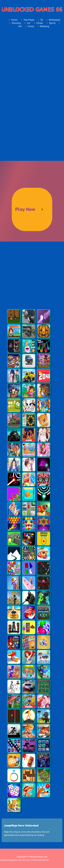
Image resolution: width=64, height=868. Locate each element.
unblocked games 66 (11, 860)
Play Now (25, 209)
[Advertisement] (32, 62)
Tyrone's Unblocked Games (35, 860)
